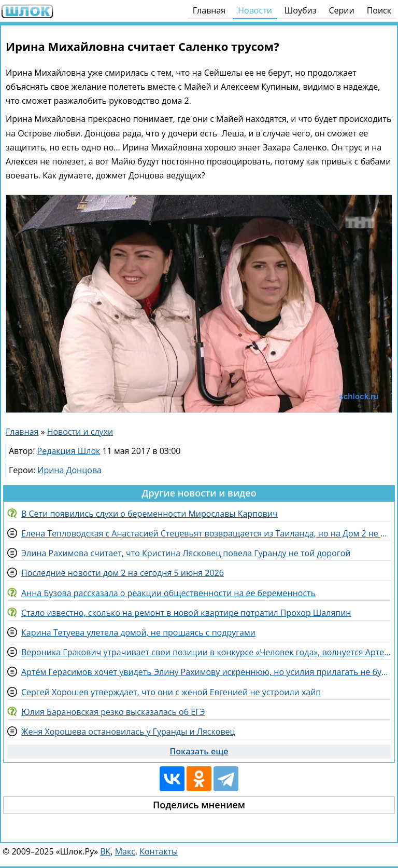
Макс (125, 851)
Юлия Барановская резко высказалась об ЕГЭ (113, 712)
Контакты (159, 851)
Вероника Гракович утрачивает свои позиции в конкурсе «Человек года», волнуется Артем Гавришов (206, 652)
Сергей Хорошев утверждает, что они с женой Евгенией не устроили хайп (171, 692)
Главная (209, 10)
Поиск (379, 10)
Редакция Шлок (69, 451)
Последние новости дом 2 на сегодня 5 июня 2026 (123, 573)
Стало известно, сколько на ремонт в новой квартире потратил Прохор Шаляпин (186, 613)
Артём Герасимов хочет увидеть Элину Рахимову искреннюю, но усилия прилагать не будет (206, 672)
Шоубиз (301, 10)
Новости (255, 10)
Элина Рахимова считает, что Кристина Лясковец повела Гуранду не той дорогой (186, 553)
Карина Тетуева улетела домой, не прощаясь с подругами (138, 632)
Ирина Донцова (69, 470)
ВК (105, 851)
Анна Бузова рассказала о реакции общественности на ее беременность (168, 593)
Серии (341, 10)
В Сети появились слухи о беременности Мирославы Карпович (150, 514)
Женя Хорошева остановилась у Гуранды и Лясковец (128, 732)
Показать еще (199, 751)
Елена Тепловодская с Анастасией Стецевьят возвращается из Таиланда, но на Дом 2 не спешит (206, 533)
